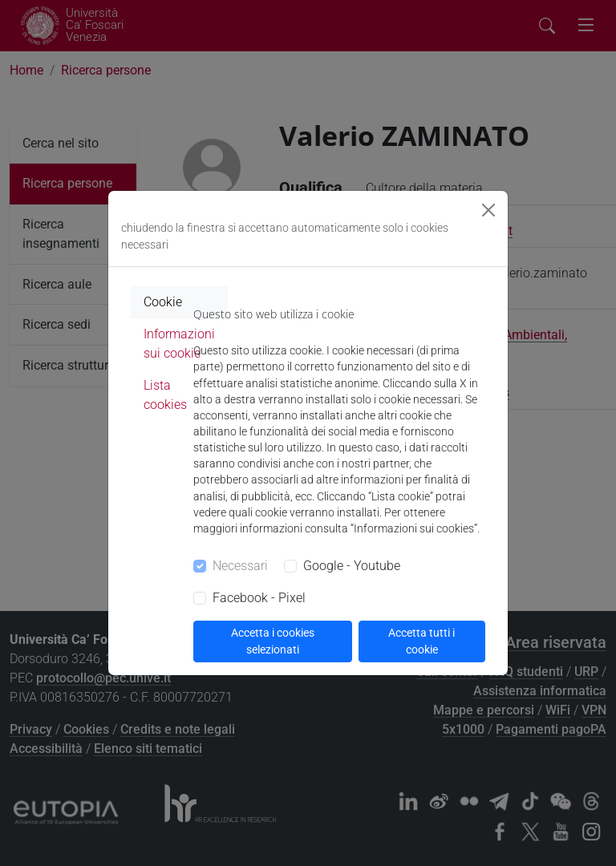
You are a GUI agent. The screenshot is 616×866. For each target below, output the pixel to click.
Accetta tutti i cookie (421, 641)
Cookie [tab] (163, 302)
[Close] (488, 210)
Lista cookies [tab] (165, 395)
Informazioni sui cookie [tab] (179, 344)
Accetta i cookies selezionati (273, 641)
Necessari (240, 566)
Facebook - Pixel (259, 598)
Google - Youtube (352, 566)
